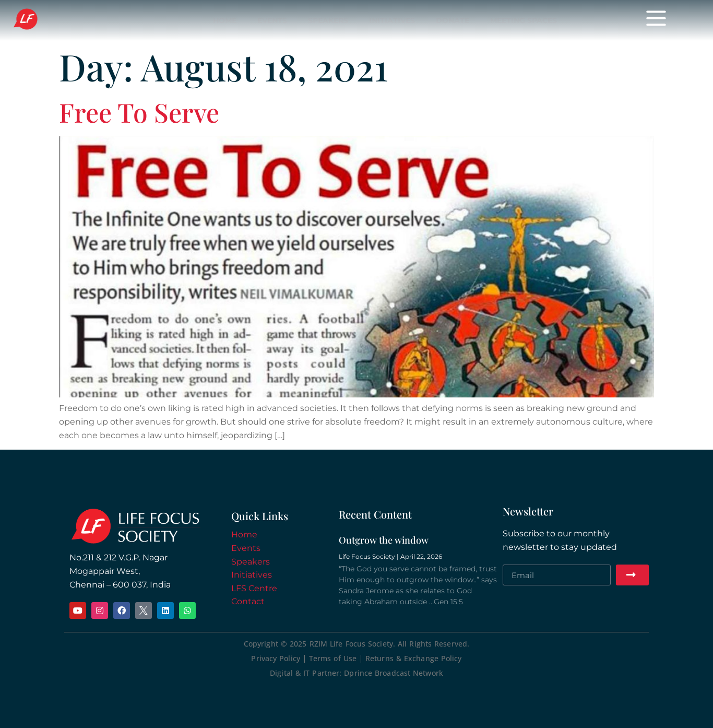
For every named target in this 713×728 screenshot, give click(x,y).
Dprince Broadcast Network (394, 673)
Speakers (251, 562)
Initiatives (252, 575)
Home (244, 535)
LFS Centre (254, 588)
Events (246, 548)
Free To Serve (139, 112)
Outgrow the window (384, 540)
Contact (248, 601)
